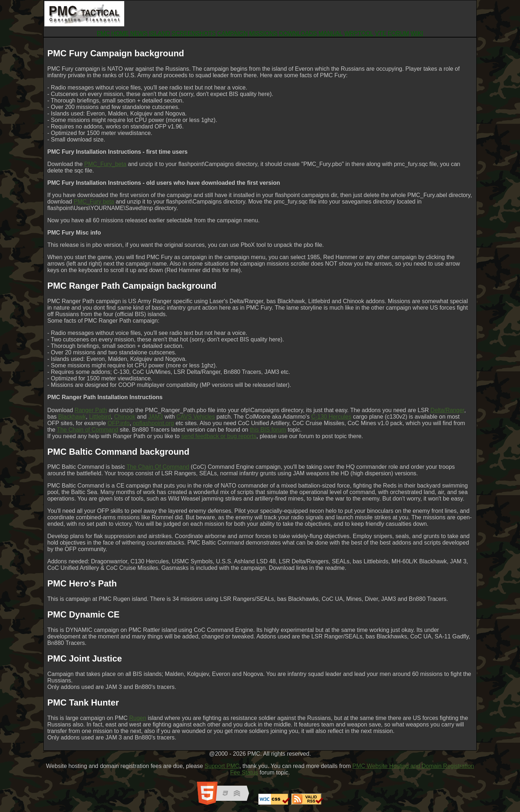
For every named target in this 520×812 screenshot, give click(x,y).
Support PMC (222, 766)
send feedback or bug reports (219, 436)
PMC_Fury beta (94, 202)
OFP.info (119, 423)
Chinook (125, 417)
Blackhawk (72, 417)
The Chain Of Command (158, 467)
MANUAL (331, 33)
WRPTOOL (359, 33)
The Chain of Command (87, 430)
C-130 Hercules (331, 417)
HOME (120, 33)
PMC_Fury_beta (105, 164)
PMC (103, 33)
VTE (380, 33)
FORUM (398, 33)
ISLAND (160, 33)
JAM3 (155, 417)
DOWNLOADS (298, 33)
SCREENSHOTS (194, 33)
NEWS (139, 33)
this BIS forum (268, 430)
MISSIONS (263, 33)
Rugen (138, 718)
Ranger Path (91, 410)
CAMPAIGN (233, 33)
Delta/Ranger (447, 410)
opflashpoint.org (153, 423)
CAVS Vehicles (196, 417)
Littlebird (100, 417)
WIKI (417, 33)
